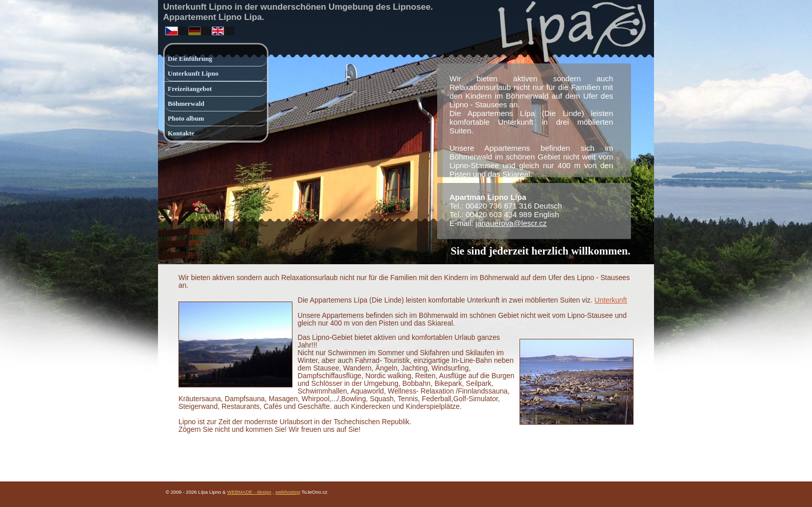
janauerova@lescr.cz (511, 223)
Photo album (186, 118)
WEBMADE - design (249, 492)
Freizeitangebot (190, 89)
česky (170, 29)
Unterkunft (611, 300)
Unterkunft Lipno (193, 73)
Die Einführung (190, 59)
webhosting (288, 492)
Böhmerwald (186, 103)
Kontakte (181, 133)
